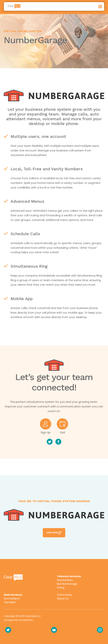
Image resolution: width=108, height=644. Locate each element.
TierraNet (10, 602)
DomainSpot (12, 598)
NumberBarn (65, 580)
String (61, 588)
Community (65, 595)
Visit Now (54, 533)
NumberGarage (67, 584)
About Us (63, 598)
